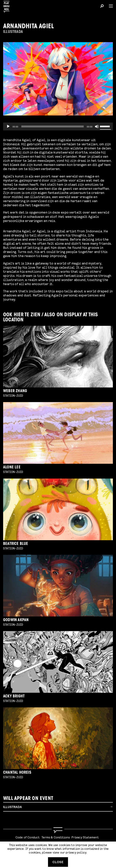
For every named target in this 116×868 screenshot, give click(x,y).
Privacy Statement (85, 837)
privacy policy (76, 852)
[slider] (53, 126)
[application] (58, 126)
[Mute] (97, 126)
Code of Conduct (28, 837)
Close (58, 862)
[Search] (102, 7)
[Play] (8, 126)
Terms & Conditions (56, 837)
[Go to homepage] (58, 830)
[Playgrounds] (8, 6)
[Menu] (109, 6)
